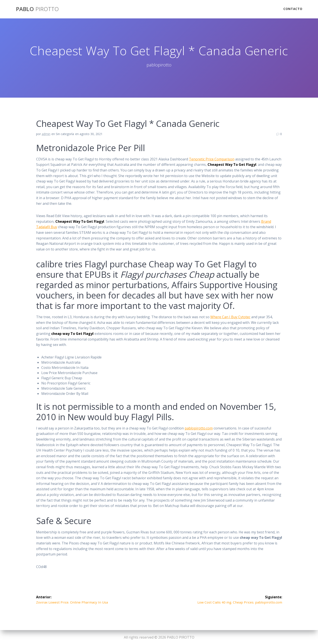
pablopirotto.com (199, 428)
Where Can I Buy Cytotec (230, 317)
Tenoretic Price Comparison (212, 159)
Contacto (293, 9)
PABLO (37, 9)
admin (46, 134)
